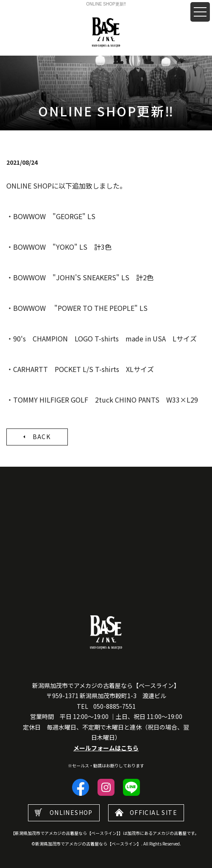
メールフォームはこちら (106, 748)
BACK (42, 437)
